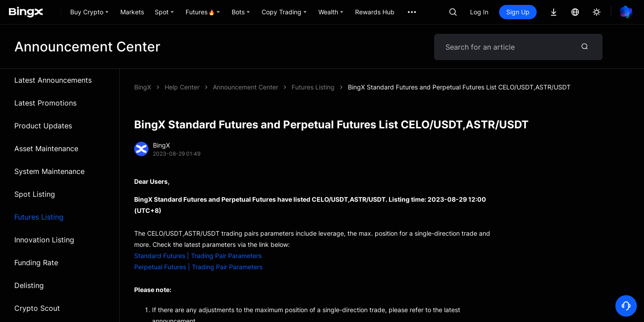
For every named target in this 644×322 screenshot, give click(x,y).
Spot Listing (35, 194)
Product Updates (43, 126)
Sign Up (518, 12)
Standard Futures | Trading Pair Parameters (198, 256)
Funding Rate (36, 263)
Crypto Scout (37, 308)
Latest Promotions (45, 103)
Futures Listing (39, 217)
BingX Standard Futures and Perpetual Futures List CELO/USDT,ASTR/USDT (459, 87)
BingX (143, 87)
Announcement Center (246, 87)
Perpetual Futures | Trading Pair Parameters (198, 267)
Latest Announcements (53, 80)
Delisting (29, 285)
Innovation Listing (44, 240)
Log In (479, 12)
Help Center (182, 87)
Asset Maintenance (46, 148)
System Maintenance (49, 171)
